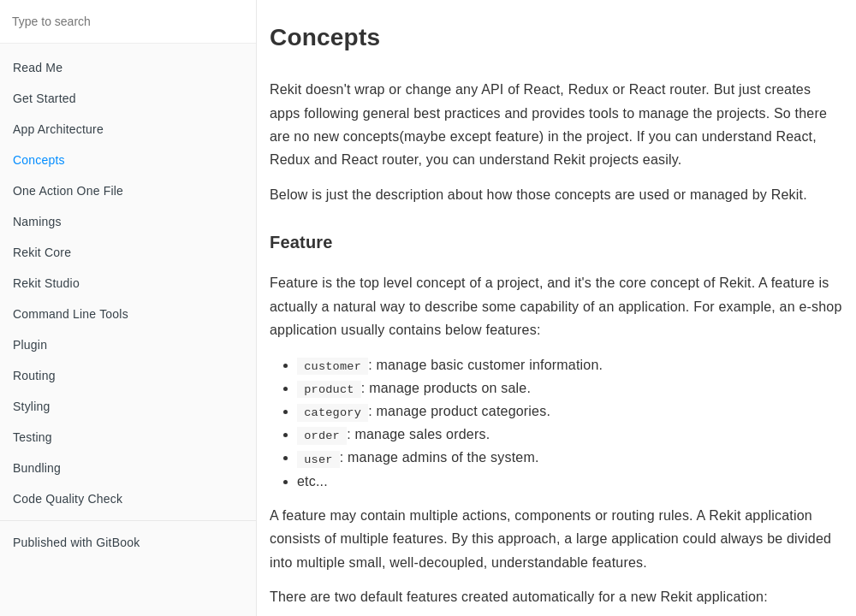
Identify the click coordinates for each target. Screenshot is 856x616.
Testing (33, 437)
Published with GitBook (76, 542)
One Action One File (68, 191)
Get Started (45, 98)
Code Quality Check (68, 499)
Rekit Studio (46, 283)
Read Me (38, 68)
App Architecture (58, 129)
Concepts (39, 160)
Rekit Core (42, 252)
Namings (37, 222)
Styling (31, 406)
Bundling (37, 468)
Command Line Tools (71, 314)
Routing (34, 376)
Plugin (30, 345)
